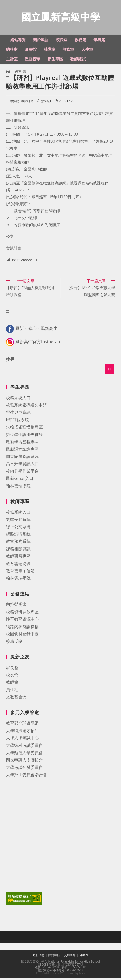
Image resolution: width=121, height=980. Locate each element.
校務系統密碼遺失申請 (26, 407)
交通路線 (70, 957)
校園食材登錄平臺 (22, 635)
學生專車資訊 (18, 414)
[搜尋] (109, 371)
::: (4, 40)
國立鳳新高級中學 (61, 18)
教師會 (12, 684)
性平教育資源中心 (22, 621)
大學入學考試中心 (22, 739)
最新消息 (39, 957)
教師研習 (27, 103)
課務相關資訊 (18, 550)
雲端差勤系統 (18, 521)
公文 (10, 238)
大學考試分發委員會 (24, 769)
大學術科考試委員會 (24, 747)
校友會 (12, 676)
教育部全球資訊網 (22, 725)
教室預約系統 (18, 543)
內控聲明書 (16, 606)
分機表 (84, 957)
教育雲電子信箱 (20, 572)
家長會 (12, 669)
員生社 (12, 691)
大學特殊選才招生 (22, 732)
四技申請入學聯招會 (24, 761)
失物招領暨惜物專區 (24, 429)
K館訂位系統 (17, 421)
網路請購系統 (18, 536)
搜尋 (10, 361)
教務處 (14, 103)
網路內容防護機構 (22, 628)
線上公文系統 (18, 528)
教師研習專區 (18, 558)
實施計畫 (14, 250)
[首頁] (8, 73)
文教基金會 (16, 698)
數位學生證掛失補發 (24, 436)
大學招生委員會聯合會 (26, 776)
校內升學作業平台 (22, 473)
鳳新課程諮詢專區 (22, 451)
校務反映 (14, 643)
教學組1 (46, 103)
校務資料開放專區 (22, 613)
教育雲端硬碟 (18, 565)
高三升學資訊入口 (22, 465)
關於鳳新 (54, 957)
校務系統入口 (18, 399)
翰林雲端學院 (18, 487)
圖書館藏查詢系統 (22, 458)
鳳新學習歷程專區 (22, 443)
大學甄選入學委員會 (24, 754)
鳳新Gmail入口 (20, 480)
